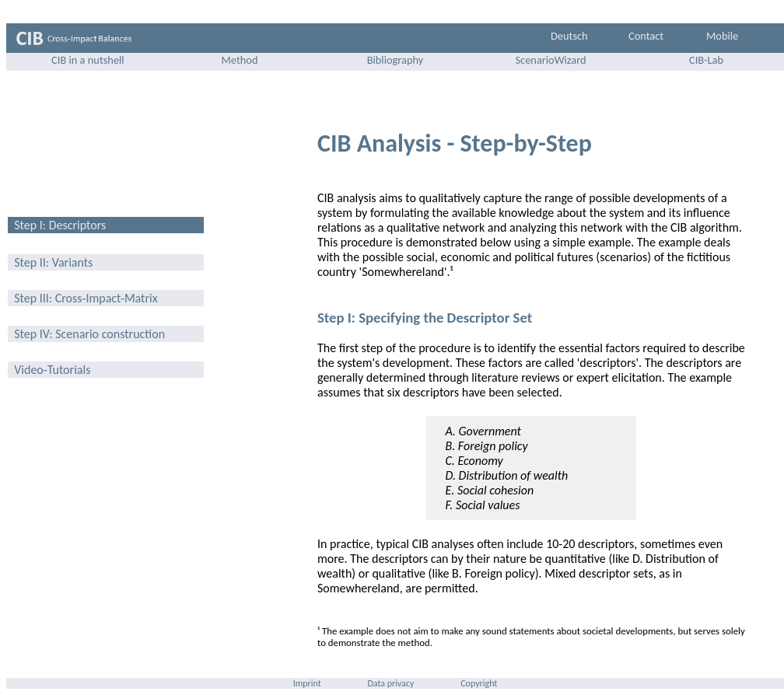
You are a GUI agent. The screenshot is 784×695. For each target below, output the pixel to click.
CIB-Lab (706, 60)
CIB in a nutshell (87, 60)
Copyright (479, 683)
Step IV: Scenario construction (88, 334)
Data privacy (390, 683)
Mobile (722, 36)
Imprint (307, 683)
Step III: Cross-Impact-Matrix (85, 298)
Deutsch (569, 36)
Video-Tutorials (51, 370)
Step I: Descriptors (59, 225)
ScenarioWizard (550, 60)
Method (240, 60)
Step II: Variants (52, 262)
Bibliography (395, 60)
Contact (646, 36)
